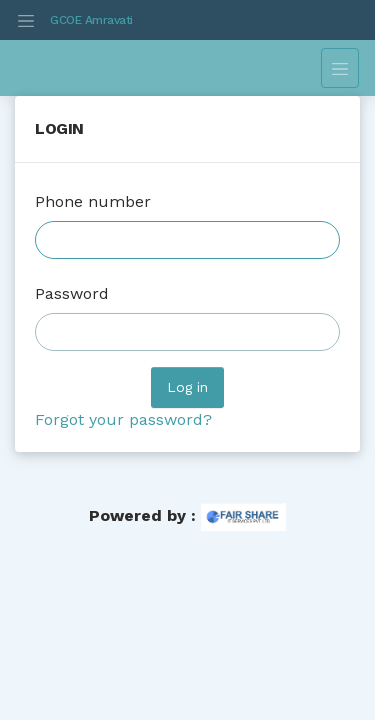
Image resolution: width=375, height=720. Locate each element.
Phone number (93, 201)
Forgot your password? (123, 419)
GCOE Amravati (91, 20)
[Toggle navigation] (26, 20)
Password (72, 293)
